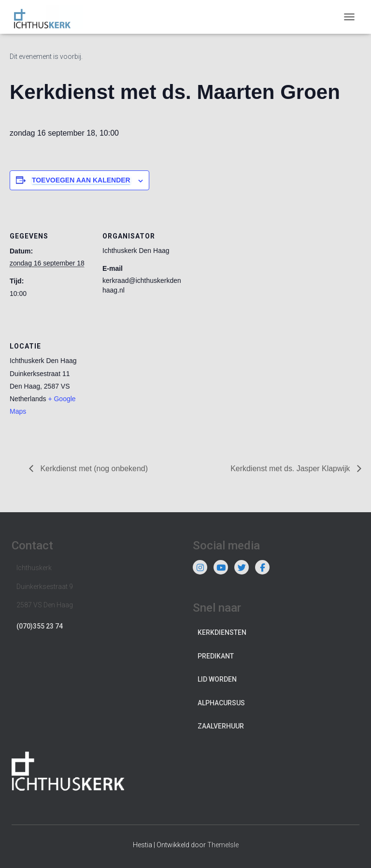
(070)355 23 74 (40, 626)
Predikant (216, 656)
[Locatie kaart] (153, 382)
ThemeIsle (223, 845)
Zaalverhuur (221, 726)
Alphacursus (221, 703)
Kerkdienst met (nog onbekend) (93, 469)
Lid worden (217, 679)
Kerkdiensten (222, 632)
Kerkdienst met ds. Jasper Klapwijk (291, 469)
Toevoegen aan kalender (81, 180)
